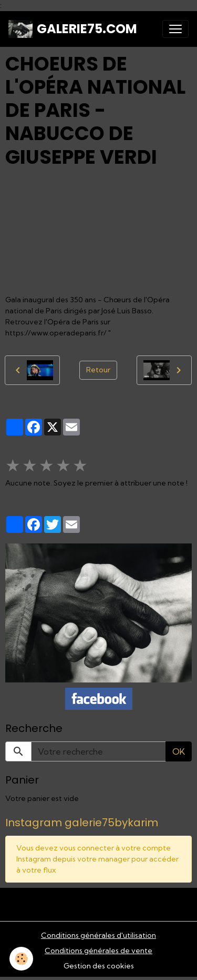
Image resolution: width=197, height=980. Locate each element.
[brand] (73, 29)
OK (179, 751)
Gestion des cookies (99, 966)
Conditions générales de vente (98, 951)
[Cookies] (21, 959)
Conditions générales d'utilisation (98, 935)
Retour (98, 370)
